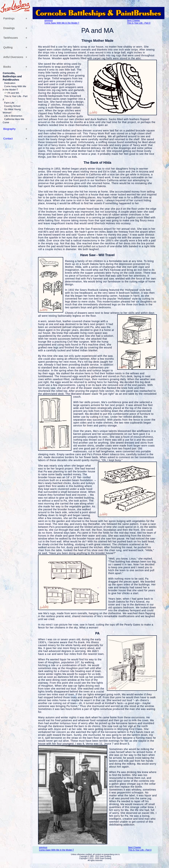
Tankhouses (11, 38)
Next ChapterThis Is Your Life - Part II (139, 22)
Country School (12, 106)
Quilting (8, 47)
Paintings (9, 18)
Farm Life (9, 103)
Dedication (10, 83)
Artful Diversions (13, 57)
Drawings (9, 28)
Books (7, 67)
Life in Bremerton (13, 116)
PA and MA (13, 93)
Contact (8, 138)
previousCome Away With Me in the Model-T (62, 22)
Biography (9, 129)
